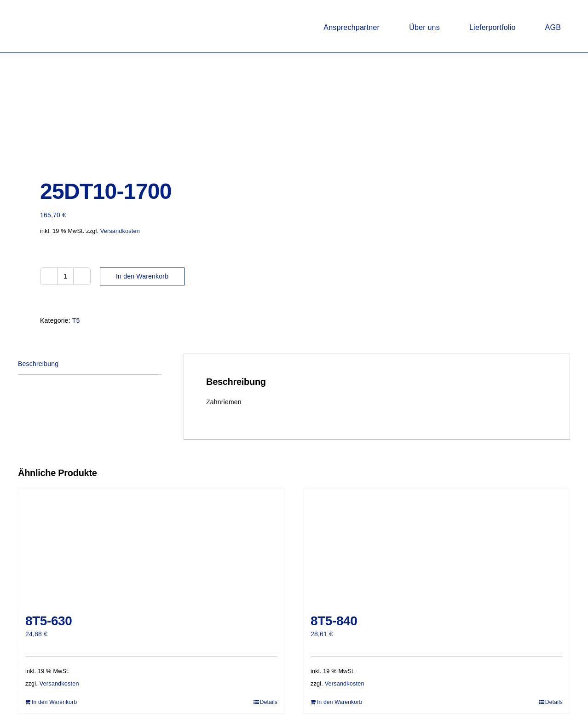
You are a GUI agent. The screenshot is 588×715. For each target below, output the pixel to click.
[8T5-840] (437, 546)
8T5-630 (49, 621)
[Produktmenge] (65, 276)
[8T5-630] (151, 546)
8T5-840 (334, 621)
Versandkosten (120, 231)
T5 (76, 320)
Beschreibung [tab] (38, 364)
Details (269, 702)
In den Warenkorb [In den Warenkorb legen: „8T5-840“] (340, 702)
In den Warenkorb (142, 276)
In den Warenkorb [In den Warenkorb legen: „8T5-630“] (54, 702)
